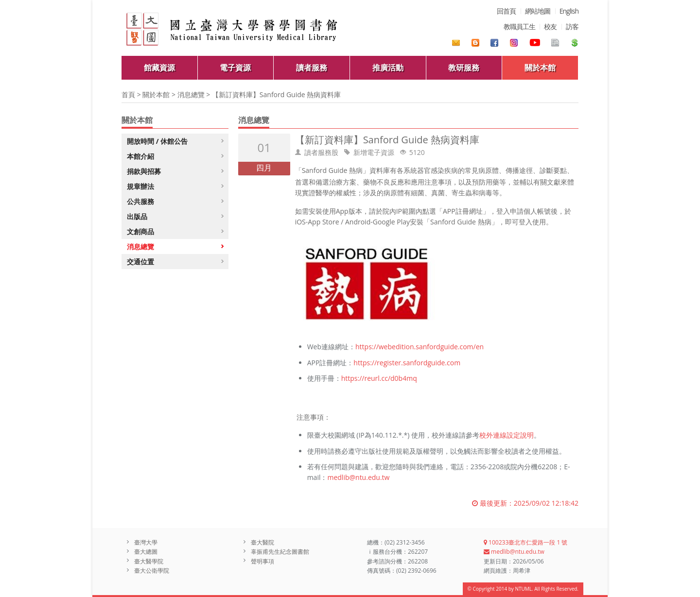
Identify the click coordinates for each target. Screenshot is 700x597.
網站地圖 (538, 11)
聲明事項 (262, 561)
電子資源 (235, 68)
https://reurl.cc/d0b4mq (379, 378)
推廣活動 (388, 68)
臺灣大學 (146, 542)
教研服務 (464, 68)
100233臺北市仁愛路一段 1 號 (525, 542)
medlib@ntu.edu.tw (358, 477)
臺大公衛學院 (152, 571)
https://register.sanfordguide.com (407, 363)
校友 (550, 26)
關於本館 (540, 68)
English (569, 11)
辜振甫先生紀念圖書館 (280, 552)
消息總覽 (191, 94)
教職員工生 (519, 26)
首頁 (128, 94)
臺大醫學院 (149, 561)
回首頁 (506, 11)
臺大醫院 (262, 542)
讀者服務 (312, 68)
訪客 (572, 26)
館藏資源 (159, 68)
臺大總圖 (146, 552)
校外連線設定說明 (507, 435)
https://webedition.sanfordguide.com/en (420, 347)
